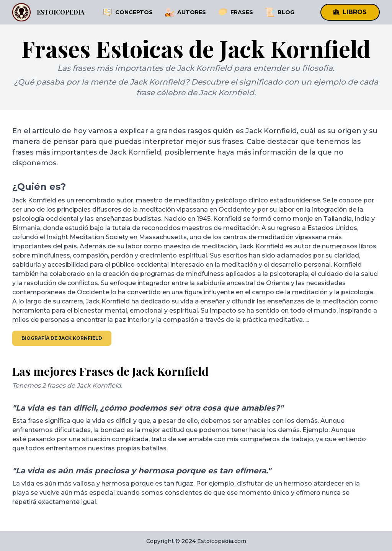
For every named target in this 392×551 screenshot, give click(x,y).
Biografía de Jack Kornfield (62, 338)
